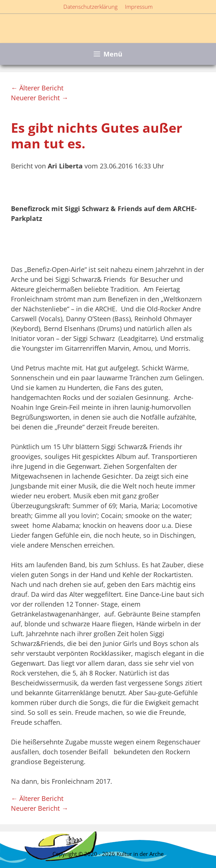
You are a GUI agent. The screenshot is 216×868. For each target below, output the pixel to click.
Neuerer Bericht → (40, 98)
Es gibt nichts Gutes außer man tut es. (97, 136)
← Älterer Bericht (37, 88)
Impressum (139, 7)
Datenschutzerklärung (91, 7)
